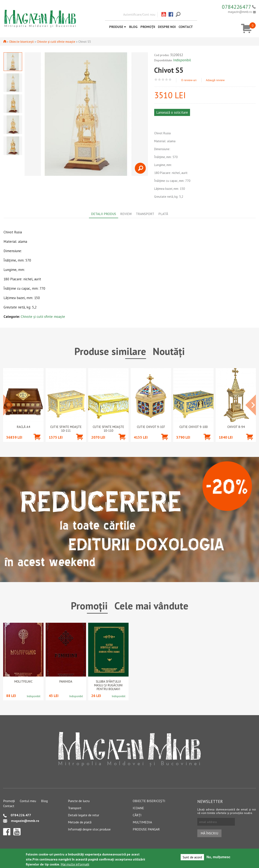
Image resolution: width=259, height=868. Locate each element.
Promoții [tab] (89, 606)
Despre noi (167, 27)
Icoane (138, 808)
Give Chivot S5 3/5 (163, 80)
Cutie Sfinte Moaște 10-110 (108, 429)
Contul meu (28, 801)
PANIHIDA (66, 682)
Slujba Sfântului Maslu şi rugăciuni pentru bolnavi (108, 685)
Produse (116, 27)
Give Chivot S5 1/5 (156, 80)
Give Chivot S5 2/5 (160, 80)
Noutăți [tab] (169, 351)
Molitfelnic (23, 682)
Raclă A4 (23, 427)
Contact (186, 27)
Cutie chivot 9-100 (193, 427)
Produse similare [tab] (110, 351)
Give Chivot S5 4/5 (167, 80)
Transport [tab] (145, 214)
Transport (75, 808)
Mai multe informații (75, 864)
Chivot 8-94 (236, 427)
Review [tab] (126, 214)
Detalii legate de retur (84, 815)
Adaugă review (215, 80)
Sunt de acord (192, 857)
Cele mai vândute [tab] (151, 606)
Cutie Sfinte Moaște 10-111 (66, 429)
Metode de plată (80, 822)
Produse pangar (146, 829)
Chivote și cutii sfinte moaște (56, 42)
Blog (133, 27)
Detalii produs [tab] (104, 214)
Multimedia (142, 822)
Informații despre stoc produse (89, 829)
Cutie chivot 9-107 (151, 427)
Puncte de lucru (79, 801)
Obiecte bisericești (21, 42)
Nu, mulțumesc (218, 857)
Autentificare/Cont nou (139, 14)
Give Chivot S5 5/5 (170, 80)
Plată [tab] (163, 214)
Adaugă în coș (37, 443)
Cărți (137, 815)
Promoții (148, 27)
